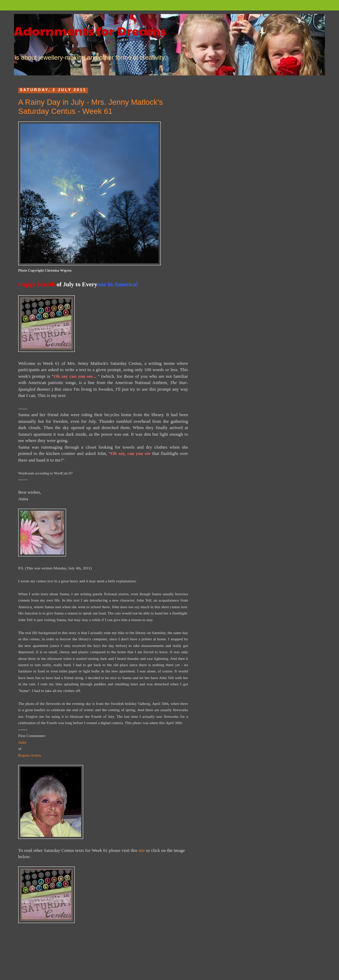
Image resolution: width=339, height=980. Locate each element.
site (142, 850)
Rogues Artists (30, 755)
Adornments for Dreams (90, 30)
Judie (22, 742)
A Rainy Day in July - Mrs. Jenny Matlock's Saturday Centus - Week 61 (91, 107)
